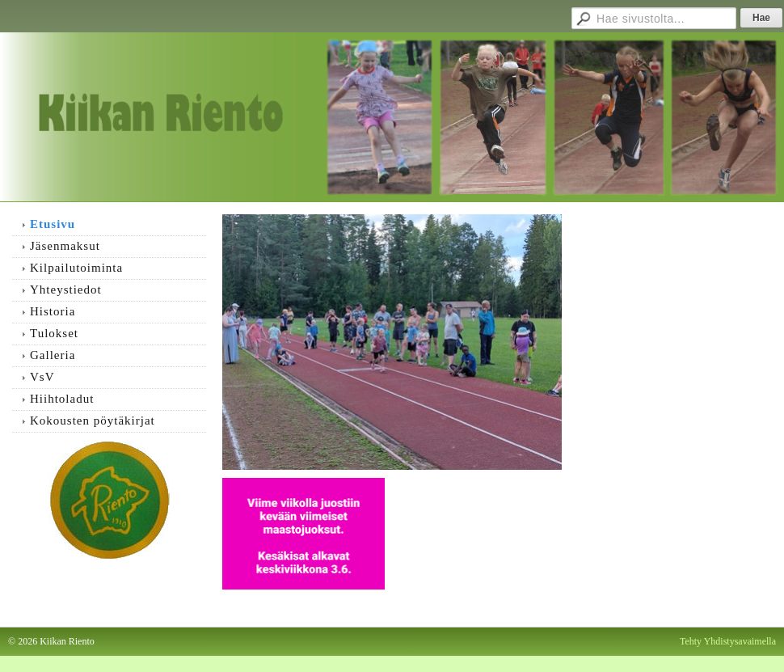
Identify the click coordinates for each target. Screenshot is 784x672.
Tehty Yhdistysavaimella (728, 641)
